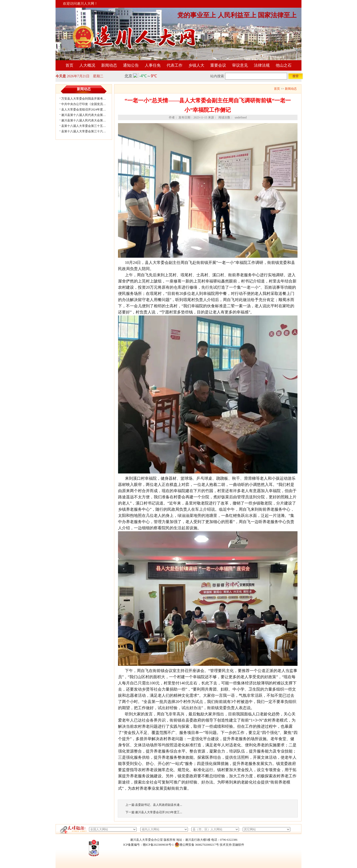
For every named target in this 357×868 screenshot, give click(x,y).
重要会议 (218, 65)
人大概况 (87, 65)
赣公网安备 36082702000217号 (197, 845)
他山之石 (284, 65)
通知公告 (131, 65)
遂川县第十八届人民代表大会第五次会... (88, 115)
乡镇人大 (196, 65)
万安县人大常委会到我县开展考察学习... (88, 99)
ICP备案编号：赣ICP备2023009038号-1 (148, 845)
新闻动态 (109, 65)
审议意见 (240, 65)
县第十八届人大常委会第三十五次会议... (88, 126)
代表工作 (175, 65)
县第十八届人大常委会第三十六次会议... (88, 131)
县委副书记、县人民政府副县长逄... (159, 805)
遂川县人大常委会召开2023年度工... (159, 812)
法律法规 (262, 65)
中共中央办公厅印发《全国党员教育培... (88, 104)
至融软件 (238, 845)
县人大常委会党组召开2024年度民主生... (88, 110)
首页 (69, 65)
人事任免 (153, 65)
